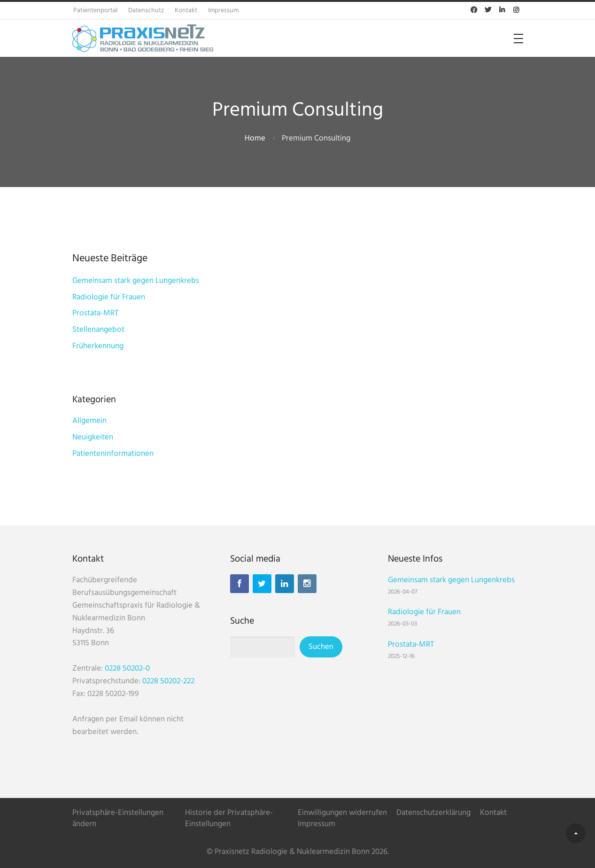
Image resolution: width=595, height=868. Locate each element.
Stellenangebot (98, 330)
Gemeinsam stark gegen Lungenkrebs (136, 281)
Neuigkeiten (93, 437)
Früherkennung (98, 346)
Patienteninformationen (113, 454)
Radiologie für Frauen (109, 297)
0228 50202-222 (168, 681)
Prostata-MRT (95, 313)
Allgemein (89, 421)
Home (255, 138)
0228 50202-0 (127, 669)
